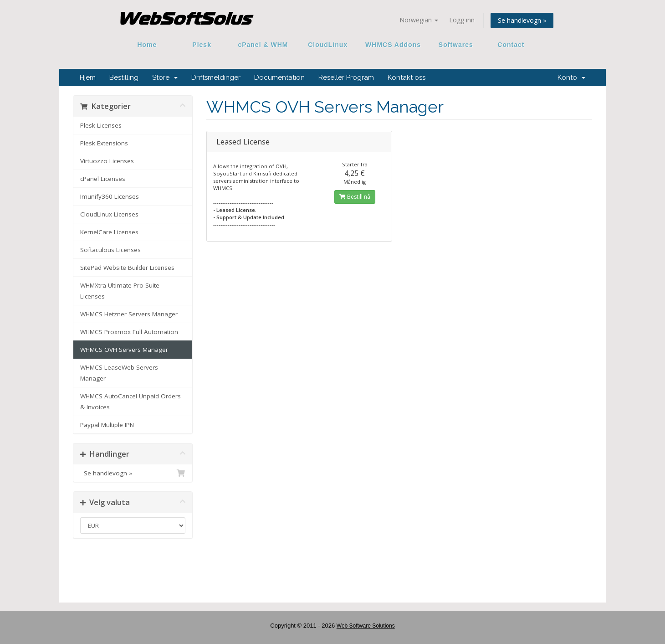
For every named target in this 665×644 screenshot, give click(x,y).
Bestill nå (355, 197)
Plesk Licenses (101, 125)
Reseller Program (346, 77)
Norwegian (419, 20)
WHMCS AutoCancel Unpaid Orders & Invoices (130, 402)
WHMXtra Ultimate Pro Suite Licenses (120, 291)
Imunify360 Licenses (110, 196)
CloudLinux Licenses (109, 214)
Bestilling (124, 77)
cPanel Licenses (103, 179)
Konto (571, 77)
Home (147, 45)
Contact (508, 45)
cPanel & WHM (263, 45)
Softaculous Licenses (110, 250)
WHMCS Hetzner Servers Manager (129, 314)
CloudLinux (328, 45)
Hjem (88, 77)
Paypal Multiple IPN (107, 425)
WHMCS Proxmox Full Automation (129, 332)
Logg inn (462, 20)
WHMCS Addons (393, 45)
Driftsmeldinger (216, 77)
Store (165, 77)
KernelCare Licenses (109, 232)
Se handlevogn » (522, 20)
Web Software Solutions (366, 626)
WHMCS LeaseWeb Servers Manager (119, 373)
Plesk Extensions (104, 143)
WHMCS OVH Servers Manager (124, 350)
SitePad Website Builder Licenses (127, 268)
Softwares (456, 45)
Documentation (279, 77)
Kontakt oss (407, 77)
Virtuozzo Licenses (107, 161)
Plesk (202, 45)
